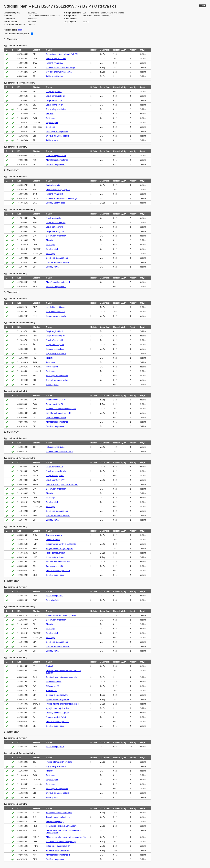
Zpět (203, 6)
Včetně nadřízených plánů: (17, 34)
